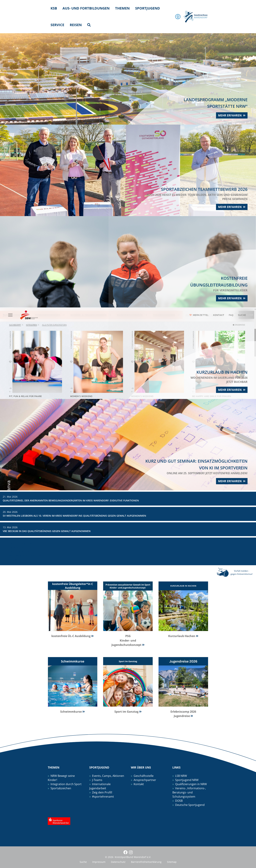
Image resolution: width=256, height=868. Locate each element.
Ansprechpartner (145, 780)
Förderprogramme (18, 551)
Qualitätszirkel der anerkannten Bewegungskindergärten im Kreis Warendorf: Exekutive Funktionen (71, 500)
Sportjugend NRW (187, 780)
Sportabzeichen (61, 788)
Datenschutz (118, 862)
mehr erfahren (229, 115)
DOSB (179, 801)
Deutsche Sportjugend (190, 805)
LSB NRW (181, 776)
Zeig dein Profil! (102, 792)
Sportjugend (14, 560)
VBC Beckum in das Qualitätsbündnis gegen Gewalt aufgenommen (47, 531)
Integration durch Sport (21, 547)
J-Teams (97, 780)
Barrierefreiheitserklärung (146, 862)
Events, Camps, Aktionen (108, 776)
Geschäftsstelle (144, 776)
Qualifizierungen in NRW (191, 784)
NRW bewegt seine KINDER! (23, 556)
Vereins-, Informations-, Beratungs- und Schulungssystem (189, 792)
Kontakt (139, 784)
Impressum (99, 862)
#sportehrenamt (103, 797)
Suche (83, 862)
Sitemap (172, 862)
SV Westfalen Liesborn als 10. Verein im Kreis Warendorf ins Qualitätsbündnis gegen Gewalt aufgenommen (74, 516)
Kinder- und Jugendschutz (22, 543)
